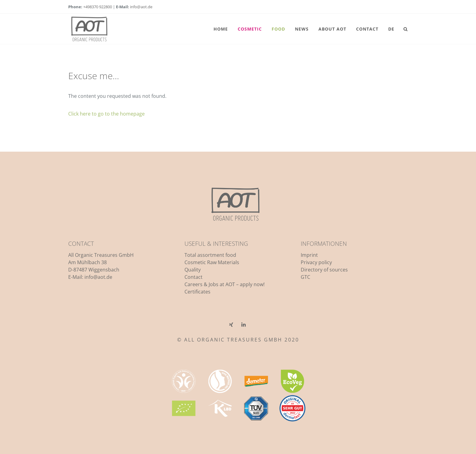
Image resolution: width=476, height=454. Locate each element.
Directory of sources (324, 270)
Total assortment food (210, 255)
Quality (193, 270)
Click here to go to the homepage (106, 114)
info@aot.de (141, 7)
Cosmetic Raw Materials (212, 262)
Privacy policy (316, 262)
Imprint (309, 255)
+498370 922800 (98, 7)
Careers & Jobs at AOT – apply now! (225, 284)
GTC (305, 277)
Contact (193, 277)
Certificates (197, 292)
